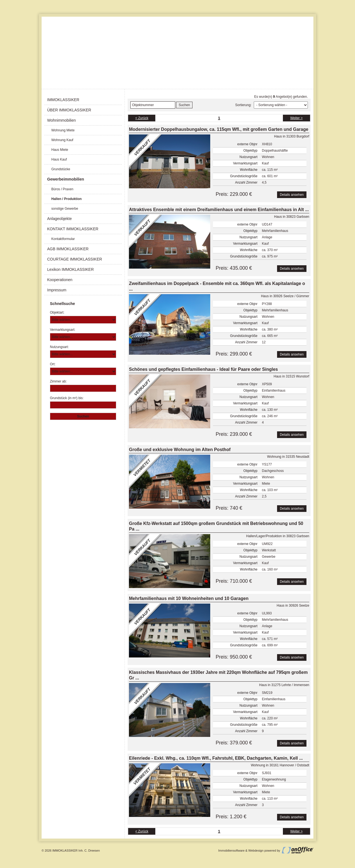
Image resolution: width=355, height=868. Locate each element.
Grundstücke (61, 169)
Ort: (53, 364)
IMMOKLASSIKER (63, 100)
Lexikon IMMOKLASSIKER (70, 269)
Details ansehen (292, 195)
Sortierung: (243, 105)
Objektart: (57, 312)
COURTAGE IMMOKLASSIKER (75, 259)
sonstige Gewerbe (65, 209)
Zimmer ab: (58, 381)
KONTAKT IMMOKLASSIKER (73, 229)
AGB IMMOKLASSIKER (68, 249)
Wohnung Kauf (62, 140)
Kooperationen (60, 280)
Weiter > (296, 118)
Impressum (57, 290)
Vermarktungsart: (63, 330)
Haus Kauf (59, 159)
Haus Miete (60, 150)
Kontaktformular (63, 239)
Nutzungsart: (59, 347)
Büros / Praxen (62, 189)
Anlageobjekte (59, 219)
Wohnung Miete (63, 130)
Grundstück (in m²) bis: (67, 398)
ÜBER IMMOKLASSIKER (69, 110)
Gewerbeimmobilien (66, 179)
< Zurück (142, 118)
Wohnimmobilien (61, 120)
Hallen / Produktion (66, 199)
